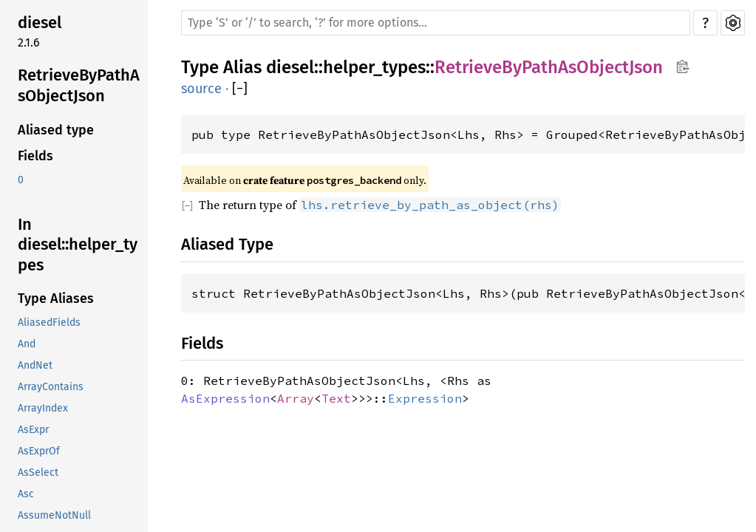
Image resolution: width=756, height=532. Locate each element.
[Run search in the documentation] (436, 23)
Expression (425, 398)
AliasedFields (49, 323)
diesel (40, 23)
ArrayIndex (43, 408)
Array (296, 398)
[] (240, 89)
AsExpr (33, 430)
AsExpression (225, 398)
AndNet (35, 365)
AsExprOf (39, 451)
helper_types (374, 67)
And (27, 344)
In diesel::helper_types (78, 245)
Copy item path (682, 66)
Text (336, 398)
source (201, 89)
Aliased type (56, 130)
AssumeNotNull (54, 515)
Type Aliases (56, 299)
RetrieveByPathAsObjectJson (79, 85)
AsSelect (38, 473)
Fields (35, 156)
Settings (733, 23)
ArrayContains (51, 387)
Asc (26, 494)
